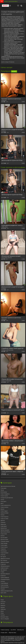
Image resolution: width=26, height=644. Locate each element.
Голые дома (3, 488)
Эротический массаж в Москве (8, 486)
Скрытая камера (5, 513)
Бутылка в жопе (4, 539)
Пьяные (3, 515)
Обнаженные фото (5, 566)
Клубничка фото (5, 568)
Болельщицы (4, 492)
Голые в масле (4, 547)
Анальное (3, 602)
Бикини (2, 509)
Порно (2, 600)
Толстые (3, 615)
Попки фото (4, 501)
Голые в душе (4, 545)
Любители (3, 609)
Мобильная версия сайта (7, 591)
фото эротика (11, 638)
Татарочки (3, 549)
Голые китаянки (4, 553)
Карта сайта (4, 593)
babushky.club (20, 630)
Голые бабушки (4, 583)
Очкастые (3, 555)
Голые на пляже (4, 519)
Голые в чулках (4, 496)
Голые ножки (4, 534)
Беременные (4, 528)
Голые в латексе (5, 507)
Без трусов (3, 557)
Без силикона (4, 560)
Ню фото (3, 589)
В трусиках (3, 564)
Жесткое (3, 604)
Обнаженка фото (5, 587)
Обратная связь (12, 633)
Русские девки (4, 538)
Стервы (2, 572)
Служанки (3, 522)
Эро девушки (4, 570)
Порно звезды (4, 543)
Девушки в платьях (5, 558)
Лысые (2, 490)
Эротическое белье (5, 532)
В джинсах (3, 576)
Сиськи (2, 500)
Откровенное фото (5, 579)
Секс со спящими (5, 619)
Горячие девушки (5, 578)
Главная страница (5, 630)
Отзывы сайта (4, 633)
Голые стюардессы (5, 494)
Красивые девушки (5, 574)
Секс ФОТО (13, 630)
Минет (2, 611)
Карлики (3, 607)
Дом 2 (2, 503)
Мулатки (3, 520)
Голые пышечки (5, 517)
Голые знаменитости (6, 505)
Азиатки (3, 536)
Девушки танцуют (5, 562)
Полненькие (4, 551)
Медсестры (3, 524)
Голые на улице (4, 585)
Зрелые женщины (5, 530)
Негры (2, 613)
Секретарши (4, 526)
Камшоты (3, 605)
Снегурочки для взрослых (7, 498)
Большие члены (5, 617)
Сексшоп (3, 581)
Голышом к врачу (5, 541)
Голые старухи (4, 511)
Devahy (5, 6)
